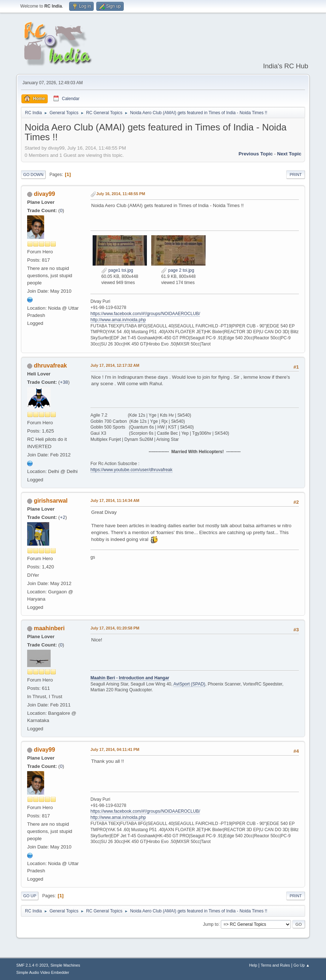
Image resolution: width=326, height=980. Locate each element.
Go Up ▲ (302, 965)
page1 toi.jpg (117, 270)
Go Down (33, 175)
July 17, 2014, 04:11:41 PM (115, 749)
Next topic (289, 154)
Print (296, 175)
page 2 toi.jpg (177, 270)
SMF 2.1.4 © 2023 (32, 965)
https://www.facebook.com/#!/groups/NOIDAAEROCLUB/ (145, 314)
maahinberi (49, 628)
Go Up (30, 896)
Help (253, 965)
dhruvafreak (51, 366)
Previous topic (256, 154)
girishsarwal (51, 501)
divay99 (45, 194)
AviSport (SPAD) (189, 684)
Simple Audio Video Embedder (43, 972)
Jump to (211, 924)
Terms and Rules (275, 965)
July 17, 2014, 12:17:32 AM (115, 365)
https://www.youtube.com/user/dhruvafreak (131, 470)
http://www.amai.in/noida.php (118, 320)
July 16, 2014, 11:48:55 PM (121, 194)
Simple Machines (65, 965)
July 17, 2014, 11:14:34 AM (115, 500)
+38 (64, 382)
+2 (62, 517)
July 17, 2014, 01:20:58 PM (115, 628)
